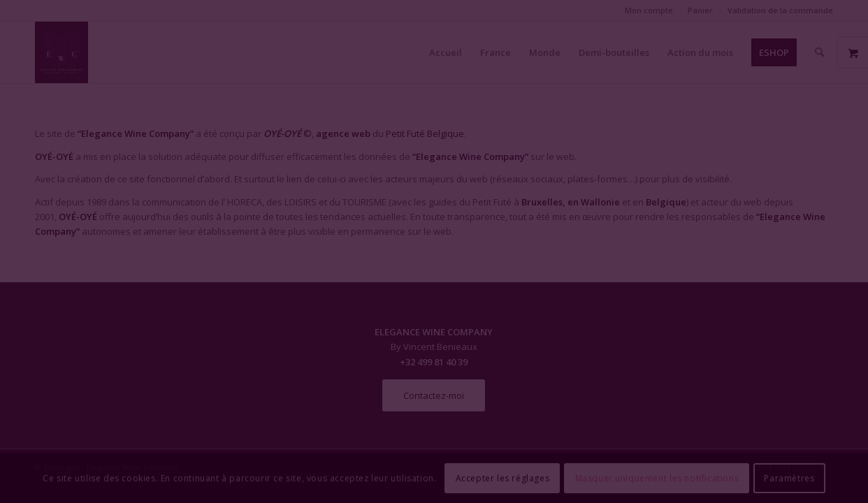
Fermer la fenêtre (434, 379)
